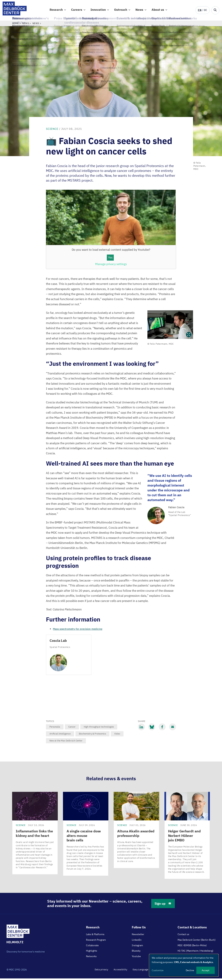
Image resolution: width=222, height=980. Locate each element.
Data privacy (101, 971)
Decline (190, 970)
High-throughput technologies (99, 728)
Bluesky (136, 952)
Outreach (121, 11)
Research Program (96, 941)
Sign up (163, 905)
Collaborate (92, 947)
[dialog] (184, 965)
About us (158, 11)
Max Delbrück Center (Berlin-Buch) (197, 941)
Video (117, 735)
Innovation (98, 11)
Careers (77, 11)
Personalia (55, 728)
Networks (91, 958)
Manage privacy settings (111, 266)
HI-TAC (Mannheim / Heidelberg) (195, 952)
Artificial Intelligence (60, 735)
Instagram (137, 947)
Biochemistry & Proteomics (92, 735)
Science (52, 130)
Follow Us (139, 929)
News (139, 11)
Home (16, 25)
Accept (206, 970)
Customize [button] (158, 970)
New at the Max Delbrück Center (66, 742)
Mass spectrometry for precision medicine (78, 630)
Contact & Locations (192, 929)
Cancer (72, 728)
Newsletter (138, 936)
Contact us (183, 936)
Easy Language (141, 971)
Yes (110, 259)
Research (56, 11)
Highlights (92, 952)
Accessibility (120, 971)
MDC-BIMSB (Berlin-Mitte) (192, 947)
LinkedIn (137, 941)
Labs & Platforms (95, 936)
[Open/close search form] (215, 10)
